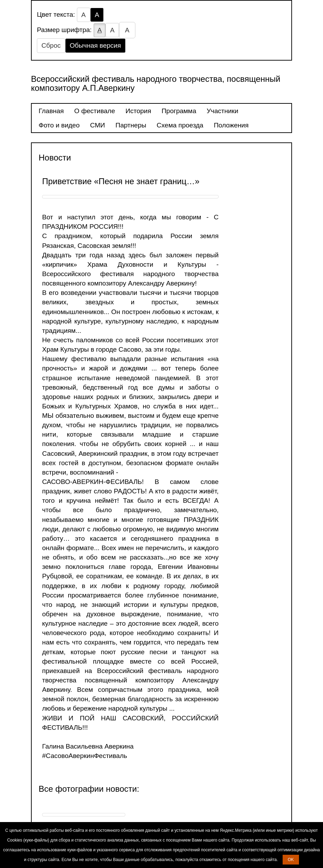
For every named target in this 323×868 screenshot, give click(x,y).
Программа (179, 111)
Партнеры (131, 125)
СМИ (98, 125)
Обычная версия (95, 45)
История (139, 111)
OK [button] (291, 860)
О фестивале (94, 111)
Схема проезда (180, 125)
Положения (231, 125)
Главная (51, 111)
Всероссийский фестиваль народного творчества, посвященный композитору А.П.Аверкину (156, 83)
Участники (223, 111)
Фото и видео (59, 125)
